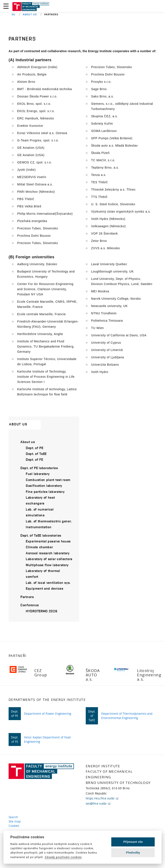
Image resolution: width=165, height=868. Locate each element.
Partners (27, 597)
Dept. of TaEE (36, 454)
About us (30, 14)
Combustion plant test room (48, 480)
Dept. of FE (34, 459)
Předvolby (133, 853)
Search (14, 817)
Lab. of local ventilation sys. (48, 583)
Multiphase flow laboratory (47, 565)
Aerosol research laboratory (48, 553)
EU (14, 14)
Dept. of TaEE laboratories (41, 535)
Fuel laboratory (38, 474)
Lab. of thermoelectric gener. (49, 521)
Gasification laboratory (44, 486)
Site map (15, 821)
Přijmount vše (133, 842)
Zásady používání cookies (63, 857)
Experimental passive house (48, 541)
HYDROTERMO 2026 (42, 611)
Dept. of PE (35, 448)
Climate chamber (39, 547)
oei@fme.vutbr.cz (98, 804)
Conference (30, 605)
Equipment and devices (45, 588)
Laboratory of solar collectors (49, 559)
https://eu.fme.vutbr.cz (102, 798)
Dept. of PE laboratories (39, 468)
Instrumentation (39, 527)
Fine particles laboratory (45, 492)
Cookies (15, 826)
